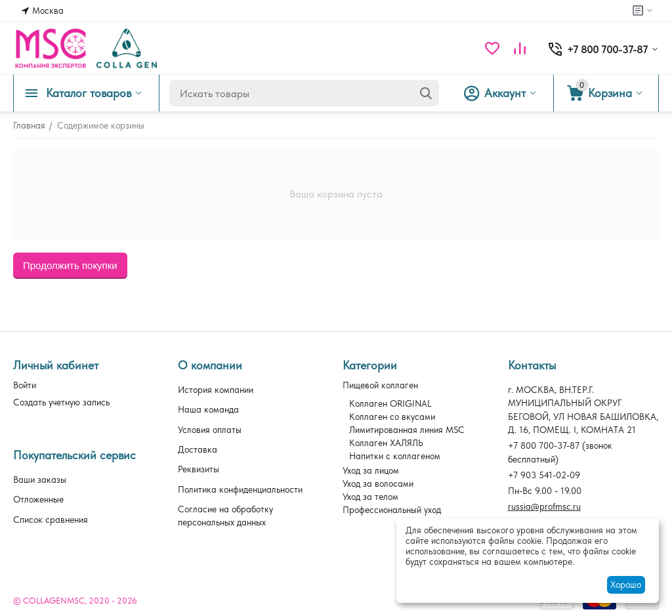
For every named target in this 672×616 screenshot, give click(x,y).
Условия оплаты (210, 430)
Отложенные (38, 499)
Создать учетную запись (61, 402)
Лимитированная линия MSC (407, 430)
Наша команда (208, 409)
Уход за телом (370, 497)
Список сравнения (51, 520)
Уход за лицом (371, 470)
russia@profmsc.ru (544, 506)
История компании (216, 390)
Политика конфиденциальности (240, 489)
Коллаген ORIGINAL (390, 403)
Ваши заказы (40, 480)
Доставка (198, 449)
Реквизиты (199, 469)
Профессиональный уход (392, 510)
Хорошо (626, 585)
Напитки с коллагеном (395, 456)
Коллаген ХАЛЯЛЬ (386, 443)
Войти (25, 385)
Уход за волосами (378, 483)
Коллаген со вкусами (392, 417)
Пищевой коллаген (380, 385)
